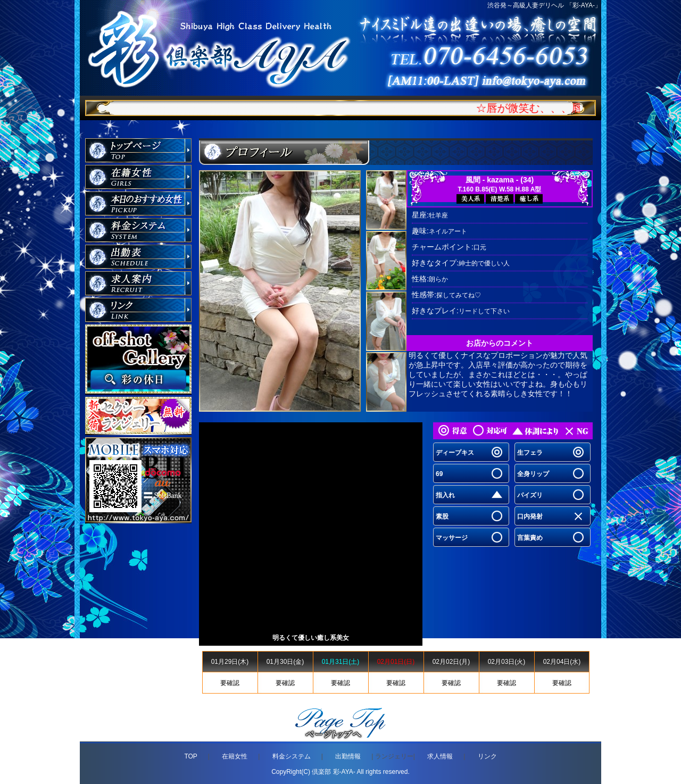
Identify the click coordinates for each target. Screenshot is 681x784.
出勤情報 (348, 756)
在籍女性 (235, 756)
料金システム (292, 756)
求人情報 (440, 756)
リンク (487, 756)
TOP (190, 756)
